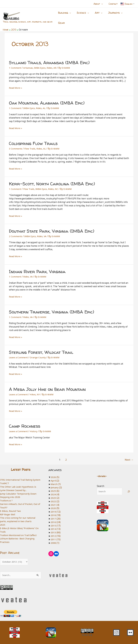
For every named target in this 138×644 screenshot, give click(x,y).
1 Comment (15, 63)
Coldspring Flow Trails (33, 139)
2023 (55, 494)
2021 (55, 500)
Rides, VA (43, 232)
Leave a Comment (19, 353)
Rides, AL (42, 104)
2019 (55, 507)
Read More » (16, 84)
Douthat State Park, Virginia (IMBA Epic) (52, 227)
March (56, 480)
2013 (55, 528)
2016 (55, 518)
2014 (55, 525)
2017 (55, 514)
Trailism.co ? (7, 500)
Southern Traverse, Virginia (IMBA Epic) (52, 307)
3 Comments (16, 144)
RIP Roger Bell (8, 514)
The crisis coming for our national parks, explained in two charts (18, 519)
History (34, 427)
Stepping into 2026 (10, 496)
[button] (103, 4)
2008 (55, 539)
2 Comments (16, 232)
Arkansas (28, 63)
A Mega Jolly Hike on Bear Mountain (47, 385)
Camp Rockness (25, 422)
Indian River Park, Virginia (37, 267)
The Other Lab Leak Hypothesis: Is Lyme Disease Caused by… (19, 488)
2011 (55, 535)
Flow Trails (30, 144)
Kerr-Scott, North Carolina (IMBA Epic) (52, 179)
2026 (55, 473)
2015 (55, 521)
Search (100, 482)
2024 (55, 490)
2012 (55, 532)
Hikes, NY (35, 390)
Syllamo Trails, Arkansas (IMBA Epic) (49, 58)
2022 (55, 497)
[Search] (129, 487)
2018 (55, 511)
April (55, 476)
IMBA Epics (41, 63)
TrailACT (5, 482)
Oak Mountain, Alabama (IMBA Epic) (47, 99)
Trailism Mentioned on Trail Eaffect (19, 534)
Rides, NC (55, 185)
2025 (3, 524)
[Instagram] (116, 632)
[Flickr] (130, 632)
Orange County (38, 353)
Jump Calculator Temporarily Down (19, 493)
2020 (55, 504)
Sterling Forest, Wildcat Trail (41, 348)
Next (129, 455)
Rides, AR (53, 63)
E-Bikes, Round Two (11, 510)
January (56, 483)
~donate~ (102, 472)
